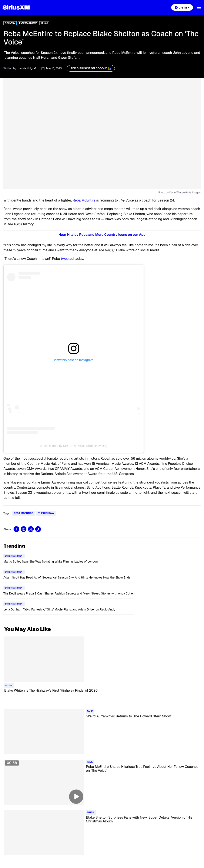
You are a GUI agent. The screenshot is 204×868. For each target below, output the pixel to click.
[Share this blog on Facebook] (16, 529)
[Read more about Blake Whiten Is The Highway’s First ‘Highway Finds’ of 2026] (102, 695)
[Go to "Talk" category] (90, 711)
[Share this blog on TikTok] (38, 529)
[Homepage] (16, 7)
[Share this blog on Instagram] (24, 529)
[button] (199, 7)
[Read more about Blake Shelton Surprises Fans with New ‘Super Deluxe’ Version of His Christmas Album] (143, 822)
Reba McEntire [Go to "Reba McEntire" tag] (24, 513)
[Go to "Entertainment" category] (14, 556)
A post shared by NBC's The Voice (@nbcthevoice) (73, 446)
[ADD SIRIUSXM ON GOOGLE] (91, 68)
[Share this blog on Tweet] (31, 529)
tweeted (67, 259)
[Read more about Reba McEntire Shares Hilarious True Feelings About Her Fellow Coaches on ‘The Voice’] (143, 772)
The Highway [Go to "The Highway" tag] (46, 513)
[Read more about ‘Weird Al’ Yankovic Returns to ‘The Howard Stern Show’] (143, 721)
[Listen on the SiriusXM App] (182, 7)
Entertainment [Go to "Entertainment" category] (28, 23)
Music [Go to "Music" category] (44, 23)
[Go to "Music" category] (9, 686)
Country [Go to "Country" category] (10, 23)
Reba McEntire (84, 200)
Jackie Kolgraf (27, 68)
